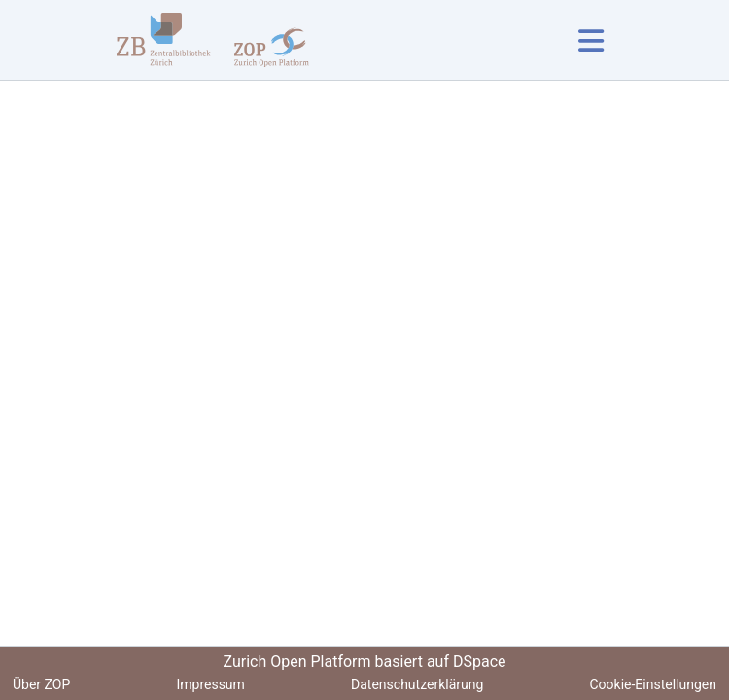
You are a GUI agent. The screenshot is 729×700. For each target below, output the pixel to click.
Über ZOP (41, 684)
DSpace (480, 662)
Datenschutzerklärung (417, 684)
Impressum (210, 684)
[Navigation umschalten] (590, 40)
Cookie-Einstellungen (653, 684)
